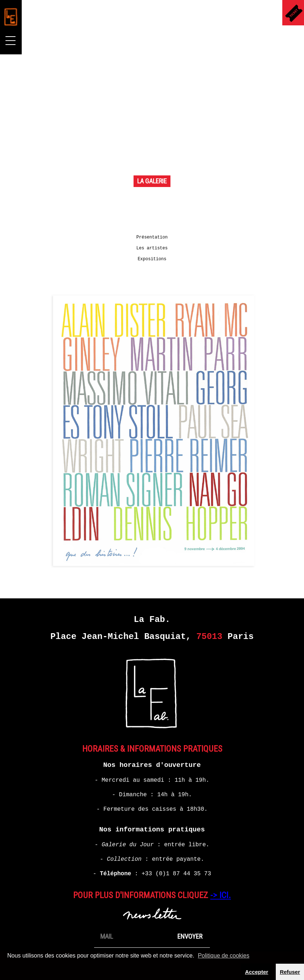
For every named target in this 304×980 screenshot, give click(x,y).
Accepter (257, 972)
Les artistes (152, 246)
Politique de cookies (224, 956)
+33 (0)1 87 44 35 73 (176, 872)
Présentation (152, 235)
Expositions (152, 257)
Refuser (290, 972)
